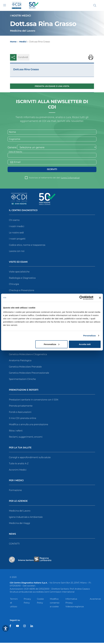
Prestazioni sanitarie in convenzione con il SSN (34, 401)
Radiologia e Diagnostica (22, 279)
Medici (23, 42)
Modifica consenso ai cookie (55, 604)
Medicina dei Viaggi (19, 525)
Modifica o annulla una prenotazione (29, 426)
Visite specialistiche (19, 273)
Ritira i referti (16, 432)
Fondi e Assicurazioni (20, 413)
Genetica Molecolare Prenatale (25, 368)
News (12, 535)
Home (13, 42)
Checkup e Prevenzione (22, 292)
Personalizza (89, 336)
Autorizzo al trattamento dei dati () (55, 179)
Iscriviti (52, 171)
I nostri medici (17, 228)
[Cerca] (95, 5)
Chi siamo (14, 221)
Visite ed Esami (18, 263)
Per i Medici (16, 482)
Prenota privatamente (21, 407)
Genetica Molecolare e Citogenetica (28, 356)
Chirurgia (14, 285)
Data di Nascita (16, 152)
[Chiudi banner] (100, 298)
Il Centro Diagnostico (23, 212)
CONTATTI (14, 545)
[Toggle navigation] (5, 5)
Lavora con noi (17, 252)
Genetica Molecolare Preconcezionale (29, 374)
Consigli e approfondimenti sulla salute (30, 459)
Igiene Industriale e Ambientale (26, 518)
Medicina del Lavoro (20, 512)
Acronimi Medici (18, 471)
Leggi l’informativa (70, 179)
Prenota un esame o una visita (52, 86)
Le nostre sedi (16, 234)
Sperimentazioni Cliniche (22, 380)
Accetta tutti (85, 344)
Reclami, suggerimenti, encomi (26, 438)
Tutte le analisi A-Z (19, 465)
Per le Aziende (18, 502)
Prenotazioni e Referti (24, 391)
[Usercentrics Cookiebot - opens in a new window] (81, 298)
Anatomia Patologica (20, 362)
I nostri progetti (17, 240)
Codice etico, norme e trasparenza (27, 246)
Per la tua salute (20, 449)
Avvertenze (95, 600)
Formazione (15, 492)
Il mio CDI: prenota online (23, 420)
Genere (12, 148)
